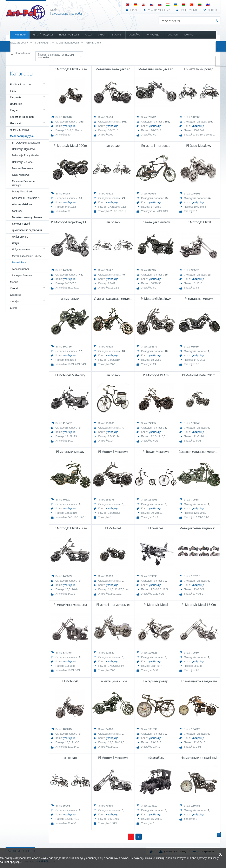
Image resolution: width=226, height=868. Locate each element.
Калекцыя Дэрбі (21, 224)
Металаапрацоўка (68, 43)
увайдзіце (69, 126)
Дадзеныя (16, 104)
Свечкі (14, 288)
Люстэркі (15, 123)
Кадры (14, 110)
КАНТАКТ (189, 35)
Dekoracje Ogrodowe (24, 149)
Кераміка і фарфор (22, 117)
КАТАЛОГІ (173, 35)
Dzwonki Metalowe (22, 168)
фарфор (15, 301)
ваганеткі (17, 211)
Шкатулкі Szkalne (22, 276)
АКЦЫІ (89, 35)
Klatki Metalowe (21, 175)
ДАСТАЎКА (134, 35)
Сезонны (15, 295)
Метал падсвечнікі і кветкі (27, 256)
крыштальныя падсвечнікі (27, 230)
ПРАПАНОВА (20, 35)
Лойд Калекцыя (21, 250)
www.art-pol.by (19, 43)
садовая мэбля (21, 269)
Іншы (13, 91)
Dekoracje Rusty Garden (26, 155)
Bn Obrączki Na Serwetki (26, 143)
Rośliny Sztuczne (20, 84)
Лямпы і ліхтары (20, 130)
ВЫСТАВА (117, 35)
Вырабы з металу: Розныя (27, 217)
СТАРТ (134, 10)
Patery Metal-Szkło (22, 192)
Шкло (13, 308)
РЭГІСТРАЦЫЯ (189, 10)
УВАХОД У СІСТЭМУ (159, 10)
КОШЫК (212, 10)
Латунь (16, 243)
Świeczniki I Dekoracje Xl (26, 198)
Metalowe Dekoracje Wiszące (23, 183)
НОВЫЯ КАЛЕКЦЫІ (69, 35)
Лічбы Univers (20, 237)
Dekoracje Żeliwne (22, 162)
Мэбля (14, 282)
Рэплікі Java (93, 43)
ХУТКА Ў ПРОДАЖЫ (43, 35)
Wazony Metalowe (22, 204)
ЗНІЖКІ (102, 35)
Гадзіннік (15, 97)
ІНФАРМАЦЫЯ (154, 35)
